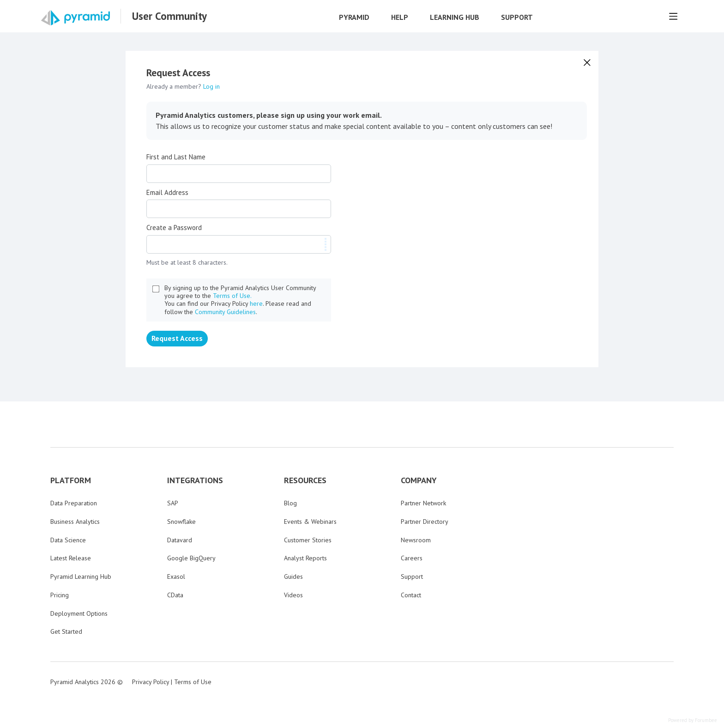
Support (517, 17)
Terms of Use (193, 682)
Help (400, 17)
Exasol (176, 576)
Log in (211, 86)
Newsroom (416, 540)
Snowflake (181, 522)
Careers (412, 558)
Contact (411, 595)
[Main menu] (673, 16)
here (256, 303)
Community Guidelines (225, 312)
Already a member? (183, 86)
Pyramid (354, 17)
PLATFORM (71, 480)
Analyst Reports (305, 558)
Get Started (66, 631)
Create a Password (174, 228)
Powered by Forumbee (693, 720)
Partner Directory (425, 522)
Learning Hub (455, 17)
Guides (293, 576)
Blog (290, 503)
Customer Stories (308, 540)
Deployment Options (79, 613)
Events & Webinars (310, 522)
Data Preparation (74, 503)
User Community (169, 16)
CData (175, 595)
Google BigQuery (191, 558)
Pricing (60, 595)
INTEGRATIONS (195, 480)
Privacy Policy (151, 682)
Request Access (177, 338)
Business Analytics (75, 522)
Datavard (180, 540)
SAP (173, 503)
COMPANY (419, 480)
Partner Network (423, 503)
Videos (293, 595)
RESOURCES (305, 480)
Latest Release (71, 558)
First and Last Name (176, 157)
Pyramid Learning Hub (81, 576)
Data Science (68, 540)
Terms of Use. (232, 296)
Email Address (167, 193)
